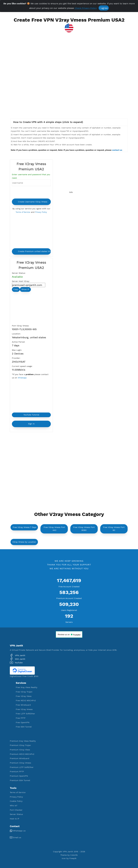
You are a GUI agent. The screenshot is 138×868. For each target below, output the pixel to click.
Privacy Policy (42, 212)
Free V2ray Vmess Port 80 (114, 529)
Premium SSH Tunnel (20, 780)
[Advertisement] (69, 61)
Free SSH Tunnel (24, 727)
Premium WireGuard (20, 758)
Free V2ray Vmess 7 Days (24, 527)
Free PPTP (21, 718)
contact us (117, 150)
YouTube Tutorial (31, 415)
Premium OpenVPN (19, 776)
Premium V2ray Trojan (20, 745)
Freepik (73, 858)
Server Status (16, 814)
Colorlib (74, 855)
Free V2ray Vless (24, 696)
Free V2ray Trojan (24, 692)
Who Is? (14, 806)
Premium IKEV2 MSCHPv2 (22, 754)
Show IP (25, 289)
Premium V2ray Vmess (20, 763)
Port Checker (16, 810)
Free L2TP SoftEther (25, 714)
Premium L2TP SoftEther (22, 767)
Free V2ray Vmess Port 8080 (84, 529)
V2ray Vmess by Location (24, 542)
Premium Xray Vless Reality (23, 741)
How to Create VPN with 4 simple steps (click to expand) (48, 122)
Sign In (31, 424)
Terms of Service (22, 212)
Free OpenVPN (23, 722)
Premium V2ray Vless (20, 750)
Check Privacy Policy (86, 8)
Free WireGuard (23, 705)
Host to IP (15, 819)
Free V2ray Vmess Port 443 (54, 529)
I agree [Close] (104, 8)
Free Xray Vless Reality (27, 687)
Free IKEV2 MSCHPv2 (26, 700)
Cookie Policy (16, 801)
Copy (16, 289)
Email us (15, 837)
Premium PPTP (17, 772)
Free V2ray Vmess (24, 709)
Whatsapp (23, 378)
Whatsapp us (18, 831)
